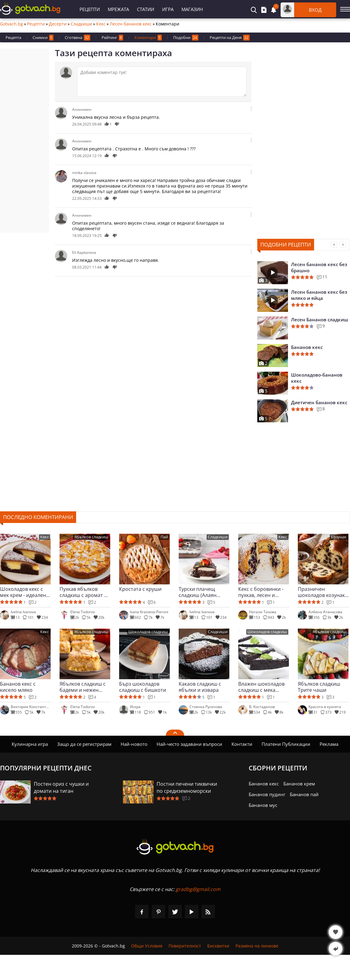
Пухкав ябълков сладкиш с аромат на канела (85, 592)
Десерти (58, 24)
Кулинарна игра (30, 744)
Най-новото (134, 744)
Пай (164, 537)
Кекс (101, 24)
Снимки (43, 38)
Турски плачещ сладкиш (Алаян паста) (198, 592)
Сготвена (78, 38)
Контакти (242, 744)
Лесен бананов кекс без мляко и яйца (319, 295)
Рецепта (13, 37)
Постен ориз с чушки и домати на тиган (61, 787)
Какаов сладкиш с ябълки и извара (200, 687)
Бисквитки (218, 946)
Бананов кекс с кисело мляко (18, 687)
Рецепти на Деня (230, 38)
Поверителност (185, 946)
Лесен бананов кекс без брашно (319, 267)
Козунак (339, 537)
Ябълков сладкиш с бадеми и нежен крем (83, 687)
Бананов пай (304, 794)
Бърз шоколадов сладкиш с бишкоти (143, 687)
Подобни (186, 38)
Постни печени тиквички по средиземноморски (187, 787)
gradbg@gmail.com (198, 889)
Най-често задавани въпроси (189, 744)
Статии (146, 9)
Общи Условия (147, 946)
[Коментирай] (162, 82)
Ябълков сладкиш (91, 537)
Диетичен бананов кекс (319, 402)
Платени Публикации (286, 744)
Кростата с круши (140, 589)
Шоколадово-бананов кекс (317, 378)
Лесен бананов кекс (131, 24)
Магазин (192, 9)
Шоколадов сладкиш (148, 632)
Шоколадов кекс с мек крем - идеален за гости (23, 592)
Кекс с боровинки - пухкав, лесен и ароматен (261, 592)
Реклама (329, 744)
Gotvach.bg (12, 24)
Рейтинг (112, 38)
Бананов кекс (307, 347)
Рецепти (90, 9)
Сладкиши (81, 24)
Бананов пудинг (267, 794)
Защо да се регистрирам (84, 744)
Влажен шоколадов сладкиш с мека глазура (261, 687)
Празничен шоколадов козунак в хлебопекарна (321, 592)
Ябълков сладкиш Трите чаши (319, 687)
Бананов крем (299, 784)
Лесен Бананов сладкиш (320, 320)
